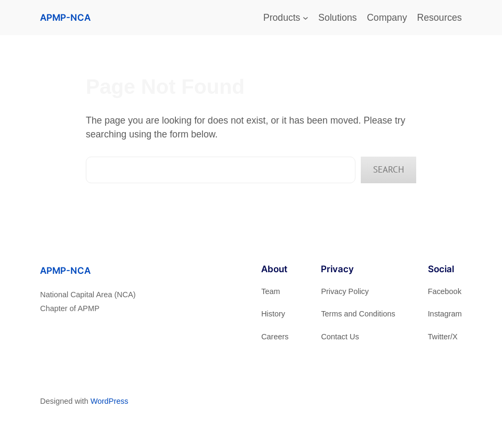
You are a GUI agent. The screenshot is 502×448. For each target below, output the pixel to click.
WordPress (110, 401)
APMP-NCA (65, 17)
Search (388, 169)
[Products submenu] (306, 18)
